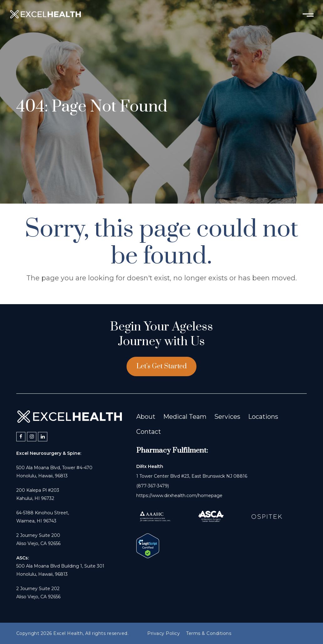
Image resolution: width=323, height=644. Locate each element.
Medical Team (185, 417)
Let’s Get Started (161, 366)
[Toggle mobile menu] (308, 14)
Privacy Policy (164, 633)
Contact (149, 432)
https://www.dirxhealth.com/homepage (179, 496)
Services (227, 417)
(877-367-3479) (153, 486)
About (146, 417)
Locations (263, 417)
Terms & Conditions (209, 633)
